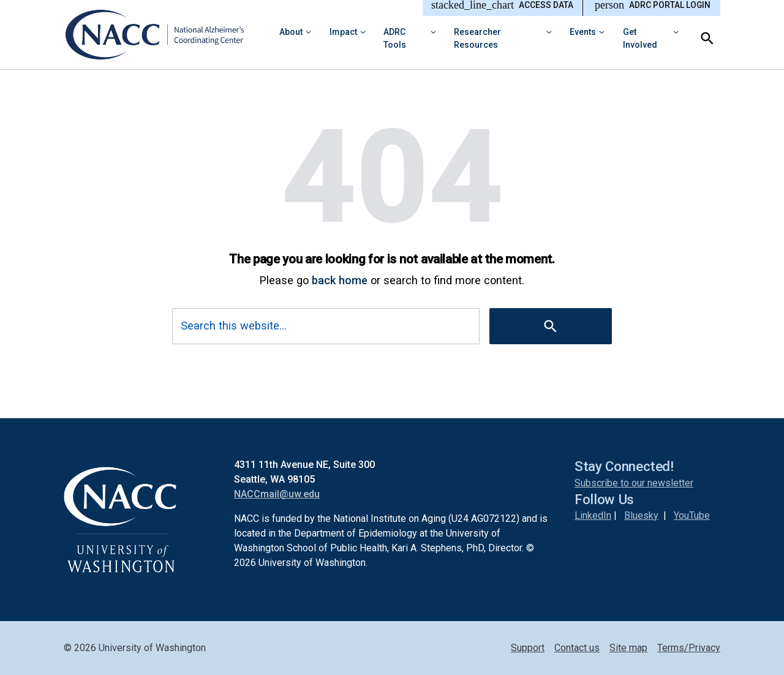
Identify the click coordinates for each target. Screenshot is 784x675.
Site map (628, 648)
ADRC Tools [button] (395, 38)
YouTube (692, 515)
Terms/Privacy (689, 648)
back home (340, 280)
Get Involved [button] (640, 38)
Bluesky (641, 515)
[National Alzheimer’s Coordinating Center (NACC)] (163, 35)
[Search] (707, 38)
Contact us (577, 648)
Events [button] (583, 32)
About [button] (291, 32)
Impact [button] (343, 32)
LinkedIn (593, 515)
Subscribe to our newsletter (634, 483)
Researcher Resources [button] (477, 38)
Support (528, 648)
